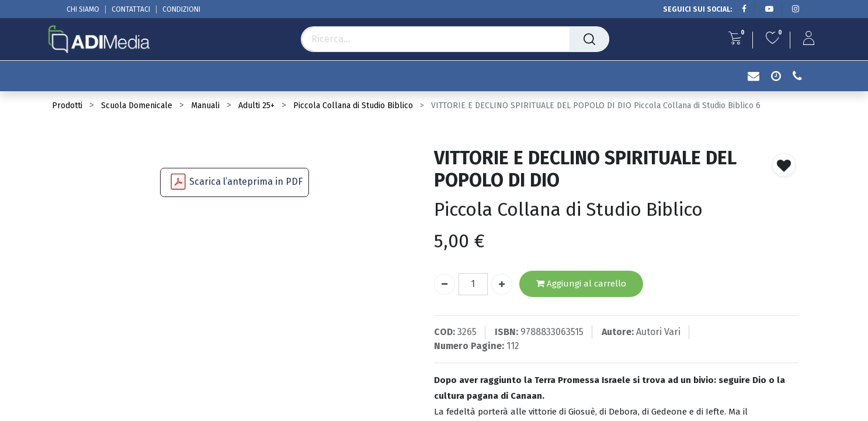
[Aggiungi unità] (502, 284)
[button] (784, 165)
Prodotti (67, 106)
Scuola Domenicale (137, 106)
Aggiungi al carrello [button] (581, 284)
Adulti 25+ (256, 106)
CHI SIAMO (83, 9)
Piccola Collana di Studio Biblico (353, 106)
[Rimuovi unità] (445, 284)
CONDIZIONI (181, 9)
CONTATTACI (131, 9)
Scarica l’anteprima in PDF (246, 182)
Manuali (205, 106)
